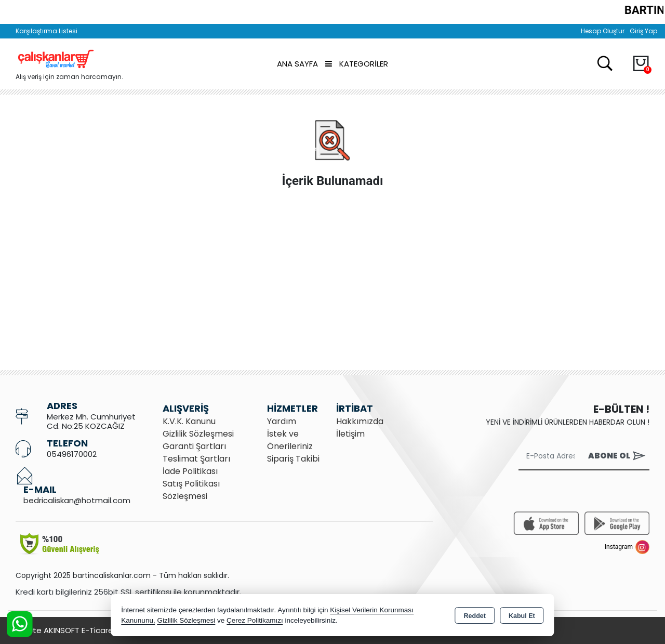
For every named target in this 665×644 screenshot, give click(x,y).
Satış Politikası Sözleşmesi (191, 490)
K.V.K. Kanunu (189, 421)
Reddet (475, 616)
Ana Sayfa (297, 64)
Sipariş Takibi (293, 459)
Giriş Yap (643, 31)
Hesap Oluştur (603, 31)
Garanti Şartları (194, 446)
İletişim (350, 434)
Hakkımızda (360, 421)
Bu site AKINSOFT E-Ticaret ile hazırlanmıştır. (99, 630)
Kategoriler (357, 64)
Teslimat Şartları (196, 459)
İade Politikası (190, 471)
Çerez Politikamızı (255, 620)
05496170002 (72, 454)
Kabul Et (522, 616)
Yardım (282, 421)
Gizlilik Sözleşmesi (198, 434)
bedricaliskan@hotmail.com (77, 500)
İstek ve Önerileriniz (290, 440)
